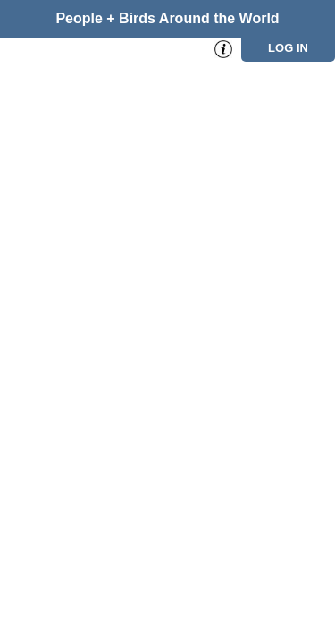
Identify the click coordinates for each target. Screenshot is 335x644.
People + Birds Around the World (167, 18)
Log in (288, 48)
